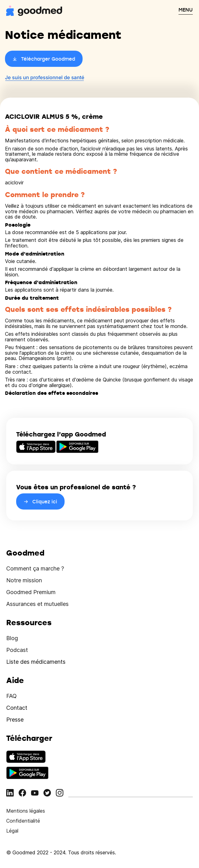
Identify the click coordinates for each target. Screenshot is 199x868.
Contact (17, 708)
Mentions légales (26, 811)
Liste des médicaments (36, 662)
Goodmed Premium (31, 592)
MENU (186, 10)
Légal (12, 831)
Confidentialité (23, 821)
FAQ (11, 696)
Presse (15, 720)
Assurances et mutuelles (37, 604)
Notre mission (24, 580)
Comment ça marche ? (35, 568)
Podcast (17, 650)
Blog (12, 638)
